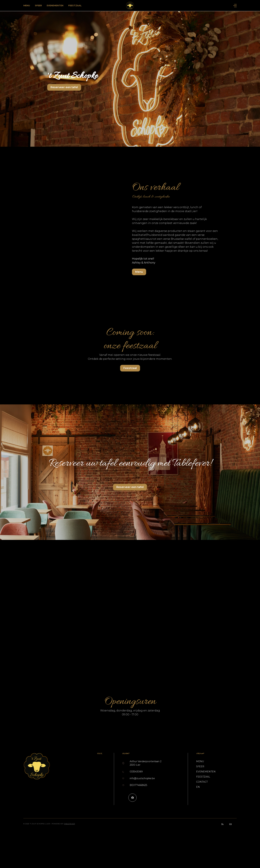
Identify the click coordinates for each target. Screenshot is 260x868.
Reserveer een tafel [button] (64, 87)
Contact (202, 782)
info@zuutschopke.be (142, 778)
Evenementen (55, 5)
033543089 (136, 772)
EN (198, 787)
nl (222, 824)
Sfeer (38, 5)
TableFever (69, 824)
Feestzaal (75, 5)
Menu (27, 5)
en (230, 824)
